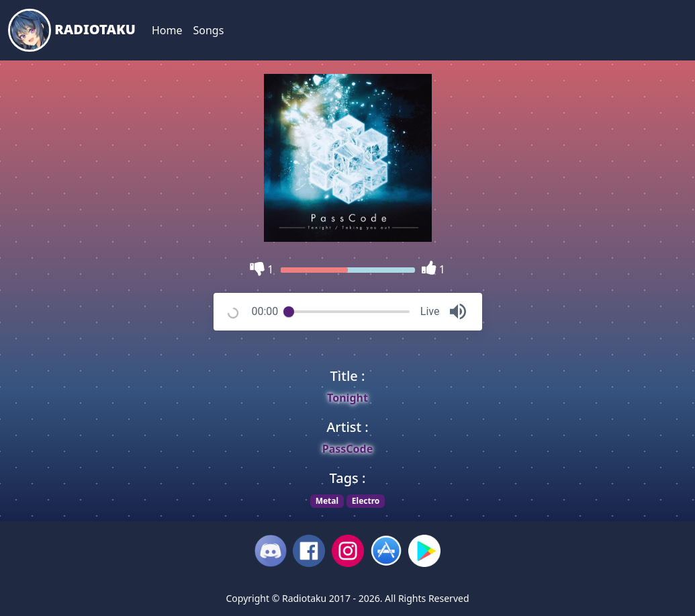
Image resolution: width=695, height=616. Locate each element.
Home (167, 30)
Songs (208, 30)
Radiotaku (72, 30)
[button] (458, 312)
